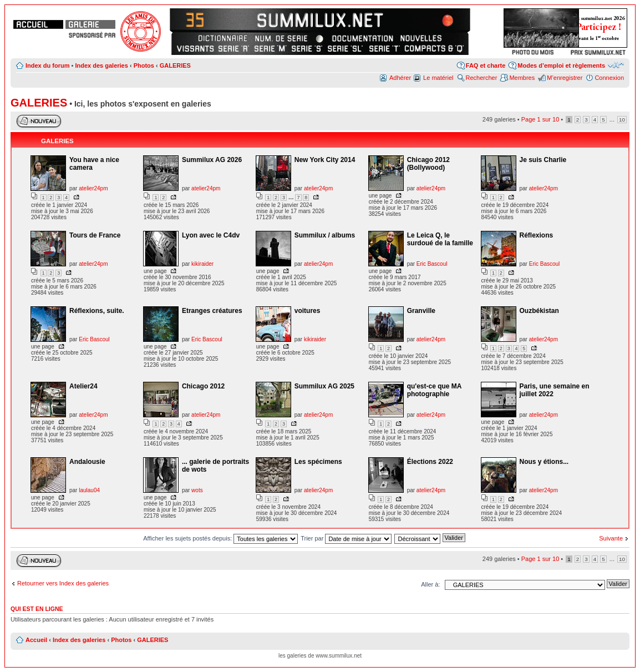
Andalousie (87, 462)
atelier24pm (93, 188)
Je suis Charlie (543, 160)
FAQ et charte (486, 65)
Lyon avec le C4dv (211, 235)
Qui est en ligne (37, 609)
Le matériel (438, 78)
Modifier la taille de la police (616, 65)
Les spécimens (318, 462)
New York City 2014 (325, 160)
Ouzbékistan (539, 311)
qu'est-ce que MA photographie (434, 390)
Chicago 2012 (203, 386)
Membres (522, 78)
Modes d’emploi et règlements (561, 65)
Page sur (540, 119)
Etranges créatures (212, 311)
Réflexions (537, 235)
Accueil (36, 640)
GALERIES (175, 65)
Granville (421, 311)
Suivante (611, 538)
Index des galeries (101, 65)
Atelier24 (83, 386)
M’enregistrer (565, 78)
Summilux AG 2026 (212, 160)
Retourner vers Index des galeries (63, 583)
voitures (308, 311)
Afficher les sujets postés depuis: (220, 538)
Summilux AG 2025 (324, 386)
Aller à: (430, 584)
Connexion (609, 78)
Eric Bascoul (432, 264)
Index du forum (47, 65)
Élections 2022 (430, 462)
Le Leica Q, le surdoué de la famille (440, 239)
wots (197, 490)
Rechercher (482, 78)
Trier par (346, 538)
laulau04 (89, 490)
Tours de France (95, 235)
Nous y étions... (544, 462)
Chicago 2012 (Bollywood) (428, 164)
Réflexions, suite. (97, 311)
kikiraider (202, 264)
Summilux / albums (325, 235)
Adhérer (400, 78)
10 (622, 120)
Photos (144, 65)
